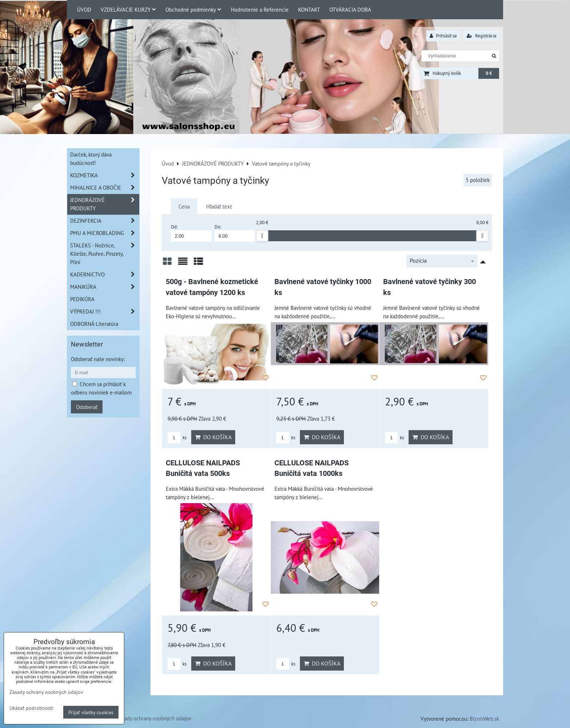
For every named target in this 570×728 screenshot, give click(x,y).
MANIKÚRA (105, 287)
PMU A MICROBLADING (105, 233)
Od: (191, 233)
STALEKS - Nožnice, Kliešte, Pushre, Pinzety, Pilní (105, 254)
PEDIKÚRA (82, 299)
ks (177, 438)
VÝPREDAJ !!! (105, 312)
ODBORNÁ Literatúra (94, 324)
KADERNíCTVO (105, 274)
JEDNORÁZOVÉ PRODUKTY (105, 204)
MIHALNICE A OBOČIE (105, 188)
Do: (235, 233)
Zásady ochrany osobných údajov (154, 718)
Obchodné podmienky (193, 9)
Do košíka (213, 437)
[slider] (262, 236)
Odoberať (87, 407)
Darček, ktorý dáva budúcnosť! (91, 159)
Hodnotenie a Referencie (260, 9)
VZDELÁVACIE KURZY (128, 9)
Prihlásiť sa (443, 36)
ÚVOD (84, 9)
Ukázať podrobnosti (31, 708)
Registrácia (481, 36)
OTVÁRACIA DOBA (350, 9)
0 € (489, 73)
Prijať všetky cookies (91, 712)
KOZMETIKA (105, 175)
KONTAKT (309, 9)
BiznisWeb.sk (484, 719)
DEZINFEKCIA (105, 221)
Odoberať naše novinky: (98, 359)
